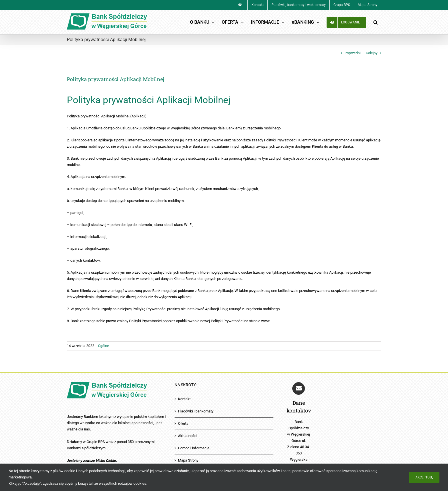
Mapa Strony (188, 460)
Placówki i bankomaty (196, 411)
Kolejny (372, 53)
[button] (375, 22)
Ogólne (103, 346)
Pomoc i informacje (194, 448)
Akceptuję (424, 477)
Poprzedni (353, 53)
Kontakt (184, 399)
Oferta (183, 423)
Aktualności (188, 436)
